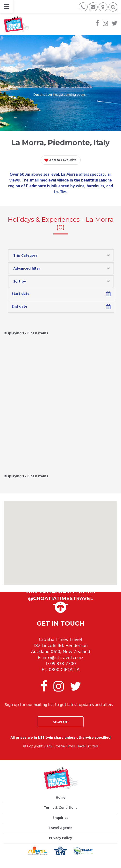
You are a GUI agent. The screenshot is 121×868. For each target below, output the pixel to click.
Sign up (61, 722)
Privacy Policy (60, 838)
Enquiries (60, 818)
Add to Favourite (61, 160)
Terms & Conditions (60, 808)
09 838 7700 (63, 664)
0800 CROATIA (64, 670)
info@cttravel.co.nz (63, 658)
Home (61, 798)
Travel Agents (60, 828)
